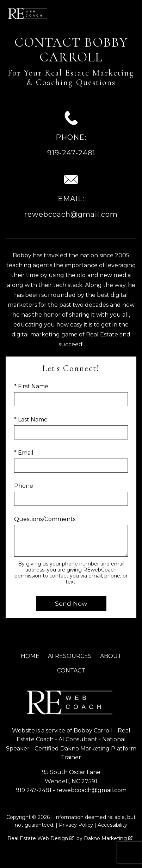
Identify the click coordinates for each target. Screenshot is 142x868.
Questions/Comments (45, 519)
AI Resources (70, 656)
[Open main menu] (131, 13)
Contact (71, 671)
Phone (24, 486)
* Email (24, 453)
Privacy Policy (76, 825)
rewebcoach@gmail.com (91, 790)
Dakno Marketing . (109, 838)
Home (30, 656)
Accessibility (112, 825)
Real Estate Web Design (41, 838)
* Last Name (31, 420)
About (111, 656)
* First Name (31, 386)
